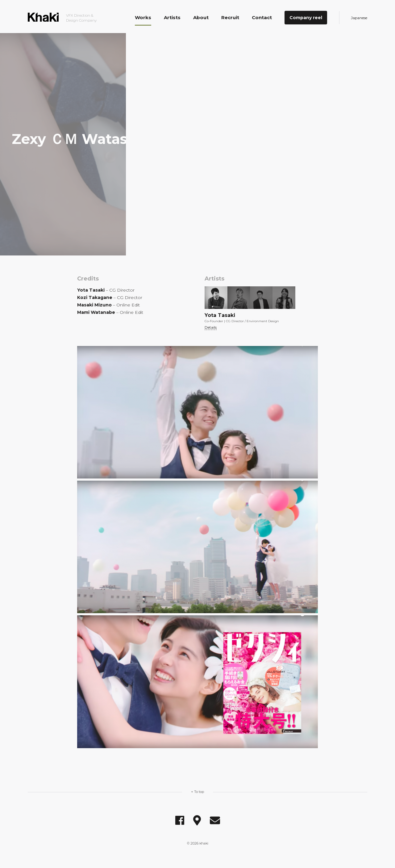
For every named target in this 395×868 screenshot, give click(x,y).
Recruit (230, 17)
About (201, 17)
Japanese (359, 18)
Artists (172, 17)
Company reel (306, 18)
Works (143, 17)
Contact (262, 17)
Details (211, 327)
